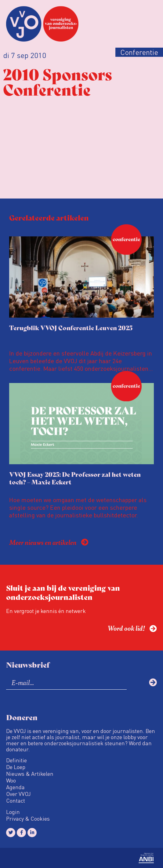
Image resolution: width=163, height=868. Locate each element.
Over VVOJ (18, 794)
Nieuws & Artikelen (30, 774)
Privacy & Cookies (28, 819)
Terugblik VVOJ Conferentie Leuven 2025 (71, 328)
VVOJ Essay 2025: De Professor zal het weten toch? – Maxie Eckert (75, 478)
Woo (11, 780)
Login (13, 812)
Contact (16, 801)
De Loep (16, 767)
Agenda (15, 787)
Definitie (16, 760)
